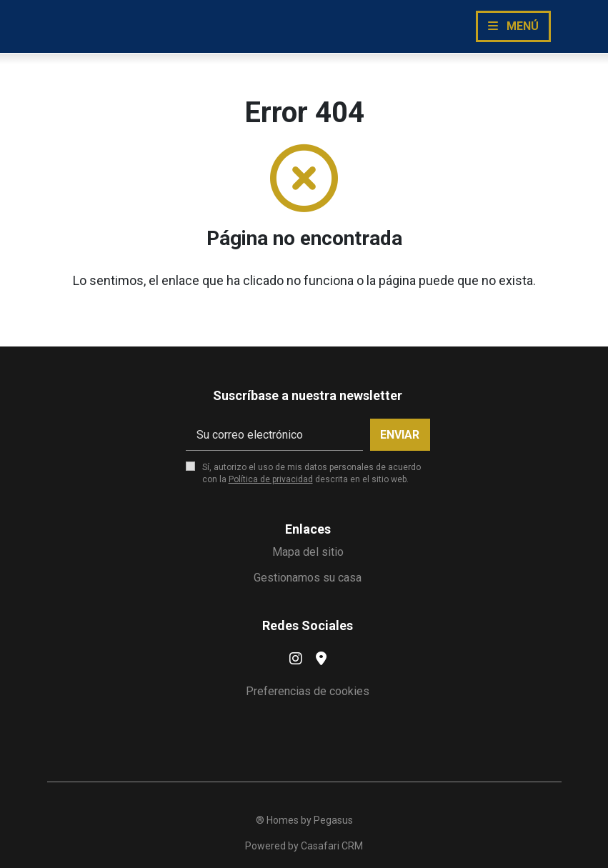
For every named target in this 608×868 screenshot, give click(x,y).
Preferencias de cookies (308, 691)
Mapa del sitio (308, 552)
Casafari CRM (332, 846)
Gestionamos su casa (308, 578)
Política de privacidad (271, 479)
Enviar (400, 435)
